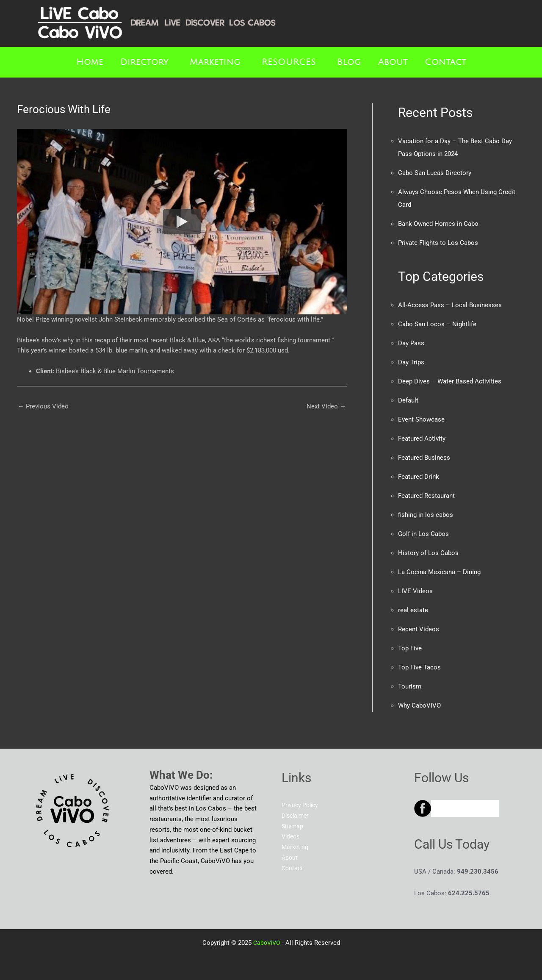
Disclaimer (297, 816)
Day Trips (411, 362)
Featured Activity (422, 439)
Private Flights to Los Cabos (438, 243)
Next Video (326, 406)
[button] (147, 62)
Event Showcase (421, 419)
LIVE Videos (415, 591)
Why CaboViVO (419, 705)
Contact (445, 62)
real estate (413, 610)
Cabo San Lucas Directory (435, 173)
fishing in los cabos (426, 515)
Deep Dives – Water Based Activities (450, 381)
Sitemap (293, 826)
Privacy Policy (301, 805)
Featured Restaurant (426, 496)
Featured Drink (419, 477)
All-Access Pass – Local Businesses (450, 305)
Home (90, 62)
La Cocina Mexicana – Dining (439, 572)
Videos (292, 836)
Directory (144, 62)
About (393, 62)
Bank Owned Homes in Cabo (438, 224)
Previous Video (43, 406)
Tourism (410, 686)
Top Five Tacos (419, 667)
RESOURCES (289, 62)
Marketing (215, 62)
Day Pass (411, 343)
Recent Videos (419, 629)
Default (408, 400)
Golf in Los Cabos (423, 534)
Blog (349, 62)
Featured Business (424, 458)
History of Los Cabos (428, 553)
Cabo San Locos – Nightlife (437, 324)
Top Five (410, 648)
